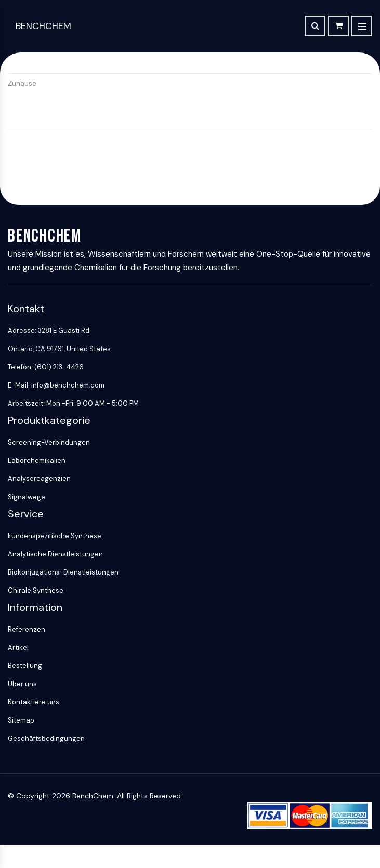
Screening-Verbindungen (49, 442)
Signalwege (27, 497)
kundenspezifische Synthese (55, 536)
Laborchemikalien (37, 460)
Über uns (22, 684)
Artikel (18, 647)
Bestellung (25, 666)
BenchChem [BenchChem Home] (43, 26)
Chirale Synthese (36, 590)
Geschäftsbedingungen (46, 738)
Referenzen (27, 629)
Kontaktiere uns (34, 702)
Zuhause (22, 83)
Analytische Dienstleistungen (55, 554)
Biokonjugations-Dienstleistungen (63, 572)
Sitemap (21, 720)
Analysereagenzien (39, 479)
